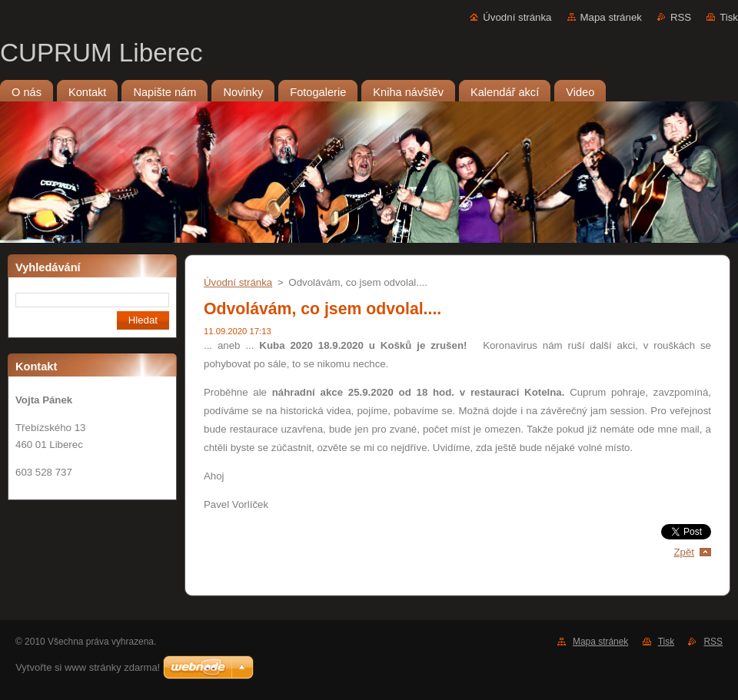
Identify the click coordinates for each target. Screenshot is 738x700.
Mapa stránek (611, 17)
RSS (681, 17)
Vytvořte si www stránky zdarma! (88, 667)
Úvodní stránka (517, 17)
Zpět (684, 552)
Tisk (729, 17)
